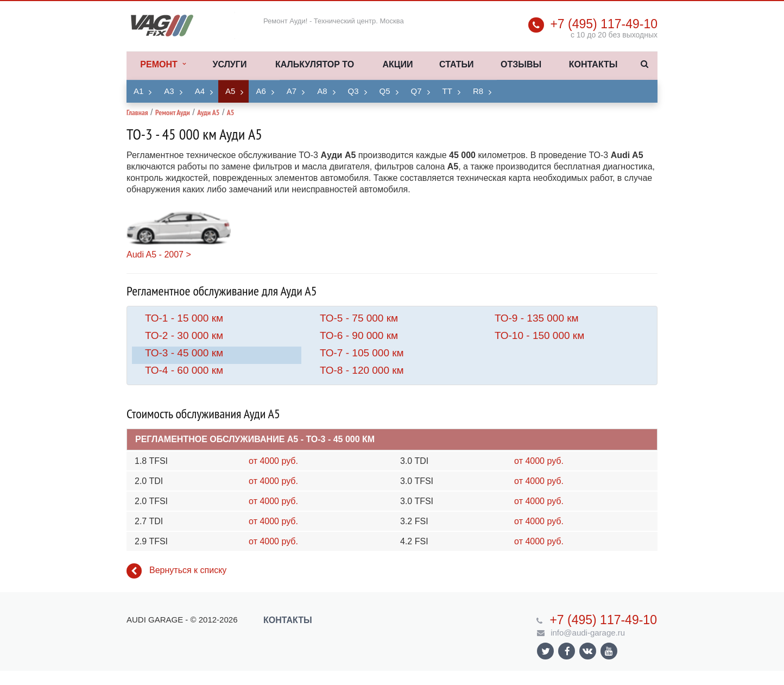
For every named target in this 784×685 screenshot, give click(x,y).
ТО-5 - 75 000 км (359, 318)
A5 (230, 91)
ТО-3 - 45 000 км (184, 353)
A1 (138, 91)
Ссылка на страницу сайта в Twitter (546, 651)
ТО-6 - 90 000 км (359, 335)
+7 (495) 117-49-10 (604, 24)
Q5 (385, 91)
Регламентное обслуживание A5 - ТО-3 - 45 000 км (255, 439)
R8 (478, 91)
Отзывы (521, 64)
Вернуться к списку (176, 571)
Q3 (353, 91)
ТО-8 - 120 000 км (362, 370)
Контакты (593, 64)
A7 (292, 91)
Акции (397, 64)
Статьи (456, 64)
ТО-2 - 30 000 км (184, 335)
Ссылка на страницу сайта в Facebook (567, 651)
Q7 (416, 91)
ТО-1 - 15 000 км (184, 318)
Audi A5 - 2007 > (159, 254)
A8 (322, 91)
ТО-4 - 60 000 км (184, 370)
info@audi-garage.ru (588, 633)
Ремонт (163, 65)
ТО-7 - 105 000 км (362, 353)
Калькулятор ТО (315, 64)
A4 (200, 91)
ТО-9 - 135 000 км (537, 318)
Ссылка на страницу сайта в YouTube (609, 651)
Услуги (230, 64)
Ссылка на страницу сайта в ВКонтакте (587, 651)
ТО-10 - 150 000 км (539, 335)
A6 (261, 91)
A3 (169, 91)
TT (447, 91)
